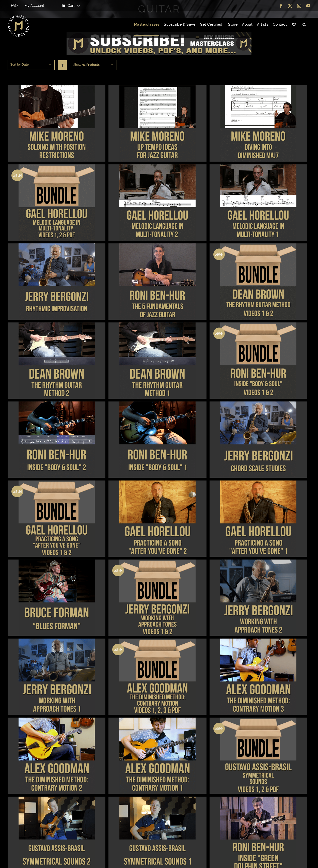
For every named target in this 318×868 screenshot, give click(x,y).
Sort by (19, 64)
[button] (304, 25)
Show (86, 65)
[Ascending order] (62, 65)
